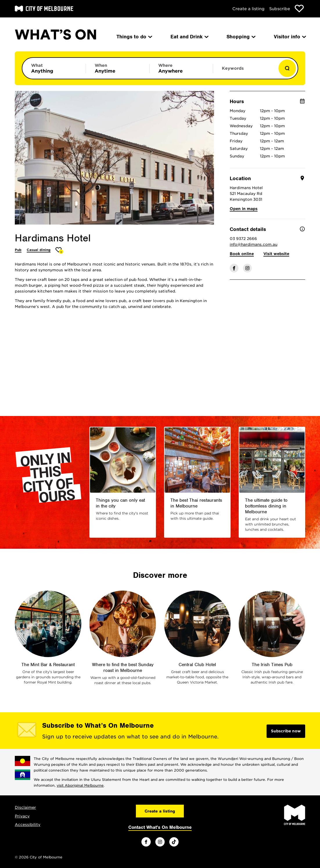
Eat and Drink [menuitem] (189, 37)
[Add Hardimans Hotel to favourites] (59, 251)
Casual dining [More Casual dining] (39, 250)
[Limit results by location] (181, 68)
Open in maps (244, 209)
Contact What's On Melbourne (160, 827)
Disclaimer (25, 807)
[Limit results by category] (54, 68)
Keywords (233, 68)
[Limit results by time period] (118, 68)
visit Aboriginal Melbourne (80, 785)
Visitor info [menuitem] (290, 37)
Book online (242, 254)
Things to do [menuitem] (134, 37)
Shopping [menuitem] (241, 37)
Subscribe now (286, 731)
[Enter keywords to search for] (245, 71)
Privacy (22, 816)
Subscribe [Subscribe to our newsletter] (280, 9)
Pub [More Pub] (18, 250)
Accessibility (28, 825)
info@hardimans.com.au (254, 244)
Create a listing (248, 9)
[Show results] (287, 68)
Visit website (276, 254)
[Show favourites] (299, 9)
